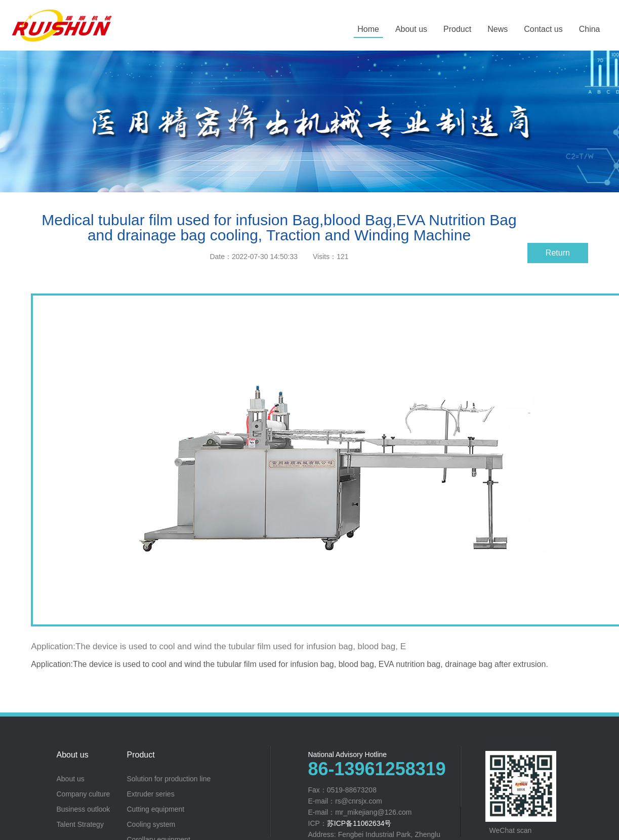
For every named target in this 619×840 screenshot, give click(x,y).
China (590, 29)
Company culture (84, 794)
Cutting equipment (156, 809)
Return (558, 253)
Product (141, 755)
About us (73, 755)
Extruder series (151, 794)
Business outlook (84, 809)
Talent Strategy (80, 824)
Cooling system (151, 824)
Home (368, 29)
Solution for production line (169, 779)
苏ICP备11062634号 (359, 823)
